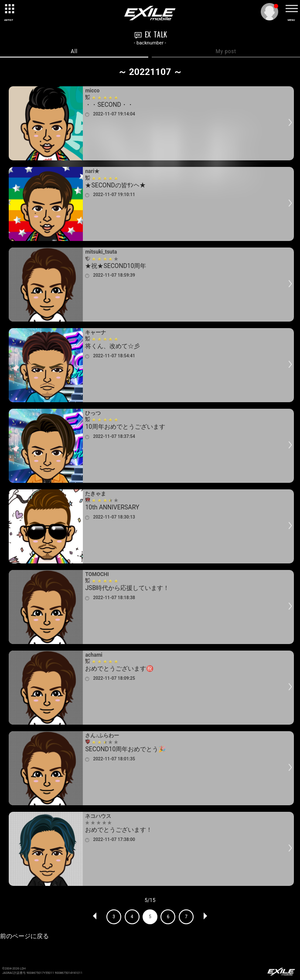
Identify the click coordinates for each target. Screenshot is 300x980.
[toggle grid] (9, 9)
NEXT (205, 917)
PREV (95, 917)
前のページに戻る (24, 936)
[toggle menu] (291, 9)
